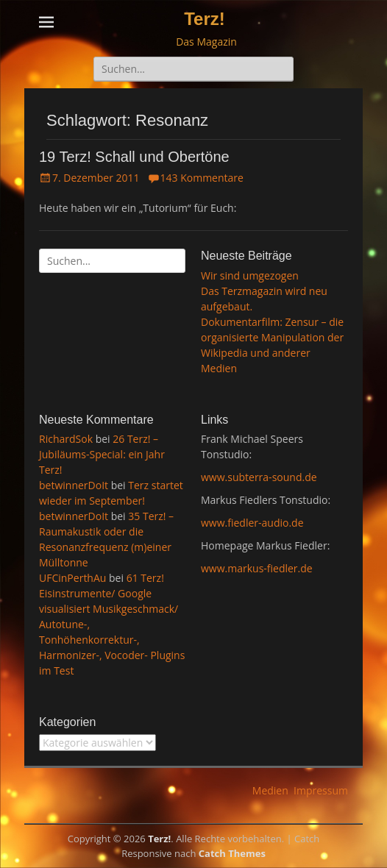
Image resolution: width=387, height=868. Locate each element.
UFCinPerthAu (72, 578)
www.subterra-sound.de (259, 477)
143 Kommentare (202, 178)
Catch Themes (232, 853)
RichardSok (66, 439)
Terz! (205, 19)
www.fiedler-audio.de (252, 523)
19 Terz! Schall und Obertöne (134, 157)
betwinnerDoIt (74, 485)
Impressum (321, 790)
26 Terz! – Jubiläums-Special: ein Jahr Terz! (102, 454)
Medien (270, 790)
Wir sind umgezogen (250, 275)
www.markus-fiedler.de (257, 568)
